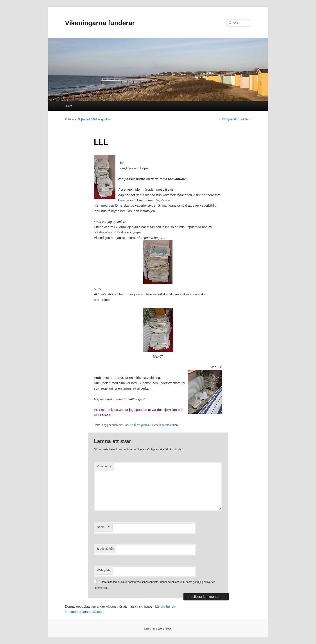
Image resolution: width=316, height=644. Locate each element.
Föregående (228, 119)
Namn (103, 527)
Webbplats (104, 570)
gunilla (105, 119)
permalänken (170, 425)
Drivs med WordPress (158, 629)
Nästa (246, 119)
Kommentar (104, 466)
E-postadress (105, 549)
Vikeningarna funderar (100, 23)
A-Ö (134, 425)
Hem (69, 106)
